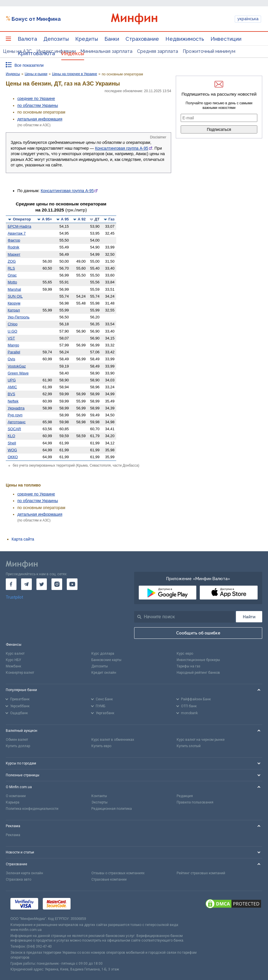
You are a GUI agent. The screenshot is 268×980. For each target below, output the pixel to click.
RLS (11, 268)
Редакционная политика (112, 809)
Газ (111, 219)
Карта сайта (23, 539)
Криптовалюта (36, 53)
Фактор (14, 240)
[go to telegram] (26, 584)
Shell (12, 443)
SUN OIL (15, 296)
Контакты (99, 796)
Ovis (11, 359)
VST (11, 338)
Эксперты (99, 802)
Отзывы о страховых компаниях (118, 873)
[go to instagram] (57, 584)
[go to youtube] (72, 584)
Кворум (14, 303)
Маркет (14, 254)
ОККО (13, 457)
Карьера (13, 802)
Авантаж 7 (16, 233)
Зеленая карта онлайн (24, 873)
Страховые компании (109, 879)
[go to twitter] (42, 584)
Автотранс (16, 422)
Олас (12, 275)
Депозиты (56, 39)
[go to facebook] (11, 584)
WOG (12, 450)
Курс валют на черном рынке (201, 740)
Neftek (13, 401)
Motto (12, 282)
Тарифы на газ (188, 666)
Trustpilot (14, 597)
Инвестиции (226, 39)
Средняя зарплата (158, 51)
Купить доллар (18, 746)
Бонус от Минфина (36, 19)
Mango (13, 345)
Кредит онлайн (104, 673)
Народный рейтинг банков (198, 673)
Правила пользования (195, 802)
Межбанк (13, 666)
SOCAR (14, 429)
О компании (16, 796)
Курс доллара (103, 654)
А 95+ (47, 219)
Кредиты (87, 39)
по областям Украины (38, 105)
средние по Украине (36, 99)
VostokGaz (17, 366)
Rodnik (13, 247)
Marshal (14, 289)
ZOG (12, 261)
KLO (11, 436)
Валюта (27, 39)
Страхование (142, 39)
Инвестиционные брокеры (198, 660)
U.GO (12, 331)
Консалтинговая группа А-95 (122, 148)
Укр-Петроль (19, 317)
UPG (12, 380)
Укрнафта (16, 408)
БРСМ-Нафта (19, 226)
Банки (112, 39)
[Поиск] (249, 617)
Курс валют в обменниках (113, 740)
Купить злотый (189, 746)
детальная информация (40, 119)
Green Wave (18, 373)
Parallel (14, 352)
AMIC (12, 387)
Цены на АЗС (17, 51)
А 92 (82, 219)
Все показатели (29, 65)
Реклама (13, 835)
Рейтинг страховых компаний (201, 873)
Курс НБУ (13, 660)
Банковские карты (106, 660)
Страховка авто (19, 879)
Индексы (73, 53)
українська (248, 19)
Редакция (185, 796)
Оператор (22, 219)
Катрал (14, 310)
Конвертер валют (20, 673)
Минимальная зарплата (106, 51)
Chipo (12, 324)
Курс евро (185, 654)
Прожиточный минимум (209, 51)
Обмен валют (17, 740)
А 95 (65, 219)
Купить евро (101, 746)
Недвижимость (185, 39)
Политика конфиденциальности (32, 809)
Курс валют (15, 654)
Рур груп (15, 415)
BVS (11, 394)
